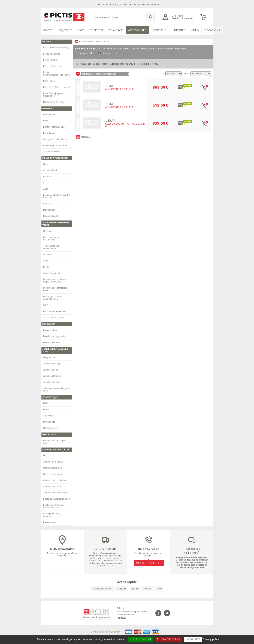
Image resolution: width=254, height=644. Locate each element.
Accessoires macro (52, 272)
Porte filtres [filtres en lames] (57, 86)
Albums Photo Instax (53, 461)
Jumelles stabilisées (53, 381)
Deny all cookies (168, 639)
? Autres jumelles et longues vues (56, 389)
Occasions (204, 30)
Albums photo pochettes (55, 479)
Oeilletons (48, 254)
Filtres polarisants (52, 53)
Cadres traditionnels (53, 467)
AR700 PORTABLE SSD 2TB (119, 88)
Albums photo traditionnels (56, 492)
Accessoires (134, 30)
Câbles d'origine (51, 427)
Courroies (48, 230)
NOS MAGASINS (62, 548)
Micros (46, 266)
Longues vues (50, 356)
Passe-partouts (50, 521)
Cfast (46, 163)
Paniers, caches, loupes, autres (55, 441)
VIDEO (187, 30)
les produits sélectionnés (99, 73)
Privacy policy (211, 639)
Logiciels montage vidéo (55, 335)
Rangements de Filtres (54, 101)
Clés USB (48, 203)
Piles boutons (50, 114)
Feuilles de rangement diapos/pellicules (54, 505)
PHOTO (48, 30)
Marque (107, 52)
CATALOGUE (125, 5)
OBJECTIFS (64, 30)
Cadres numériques (52, 473)
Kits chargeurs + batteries (55, 144)
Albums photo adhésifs (54, 485)
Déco (46, 455)
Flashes (135, 588)
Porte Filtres (49, 80)
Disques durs (49, 209)
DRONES (173, 30)
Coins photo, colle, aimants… (52, 514)
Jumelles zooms (51, 369)
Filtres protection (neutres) (56, 47)
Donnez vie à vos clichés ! (146, 5)
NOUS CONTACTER (149, 562)
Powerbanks (49, 132)
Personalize (193, 639)
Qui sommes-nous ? (107, 5)
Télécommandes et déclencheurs (52, 246)
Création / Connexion (182, 18)
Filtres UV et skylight (53, 65)
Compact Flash (50, 169)
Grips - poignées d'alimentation (51, 237)
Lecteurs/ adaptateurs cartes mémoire (57, 195)
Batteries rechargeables (54, 126)
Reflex (159, 588)
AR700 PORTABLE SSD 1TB (119, 106)
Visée (46, 260)
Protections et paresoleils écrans (55, 288)
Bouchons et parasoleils (54, 310)
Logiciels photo (50, 329)
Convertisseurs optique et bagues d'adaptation (55, 279)
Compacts (122, 588)
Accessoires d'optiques (54, 317)
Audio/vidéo (49, 415)
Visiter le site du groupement (96, 617)
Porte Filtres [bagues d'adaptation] (53, 94)
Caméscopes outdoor (102, 588)
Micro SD (48, 175)
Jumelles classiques (53, 363)
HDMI (46, 409)
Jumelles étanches (52, 375)
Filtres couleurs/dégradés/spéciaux (56, 73)
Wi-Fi (46, 304)
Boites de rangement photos (56, 498)
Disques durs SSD (52, 215)
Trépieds (96, 30)
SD (45, 182)
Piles (46, 120)
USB (45, 402)
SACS (80, 30)
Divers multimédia (52, 341)
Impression (155, 30)
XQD (46, 188)
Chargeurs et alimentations (56, 138)
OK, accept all (140, 639)
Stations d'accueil (51, 151)
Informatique (49, 421)
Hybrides (147, 588)
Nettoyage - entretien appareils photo (53, 297)
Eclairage (114, 30)
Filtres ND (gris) (51, 59)
